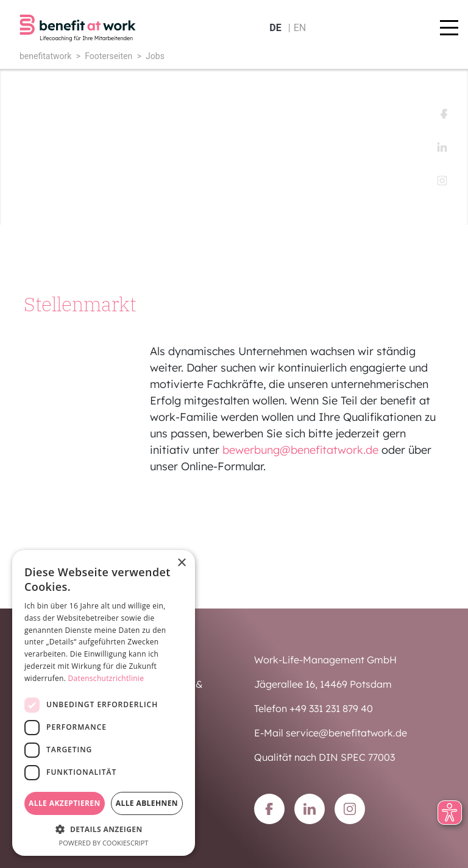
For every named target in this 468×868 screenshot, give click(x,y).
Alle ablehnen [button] (147, 803)
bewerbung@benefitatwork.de (300, 450)
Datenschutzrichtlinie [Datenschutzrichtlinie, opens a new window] (106, 678)
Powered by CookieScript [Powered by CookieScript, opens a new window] (104, 843)
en (300, 28)
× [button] (181, 563)
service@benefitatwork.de (346, 733)
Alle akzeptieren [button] (65, 803)
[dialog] (104, 703)
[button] (104, 829)
